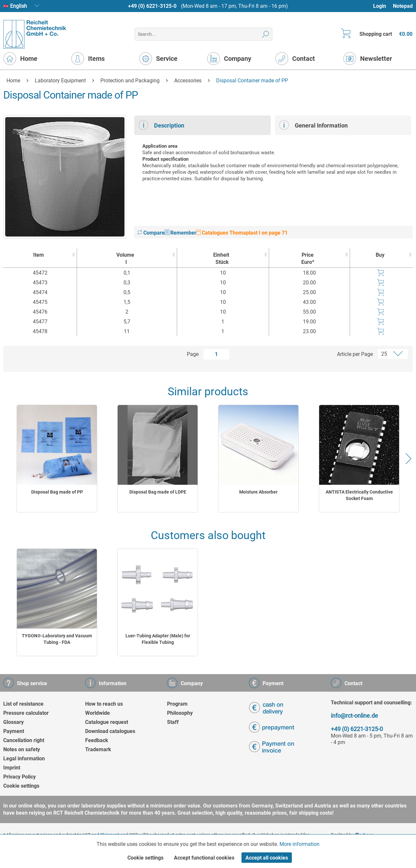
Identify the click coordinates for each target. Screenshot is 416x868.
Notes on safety (22, 749)
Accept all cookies (267, 858)
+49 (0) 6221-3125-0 (152, 6)
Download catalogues (110, 731)
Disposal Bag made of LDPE (158, 492)
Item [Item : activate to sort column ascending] (39, 255)
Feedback (97, 740)
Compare (151, 233)
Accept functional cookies (204, 858)
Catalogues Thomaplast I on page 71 (242, 233)
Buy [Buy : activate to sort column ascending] (380, 255)
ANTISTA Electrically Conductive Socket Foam (359, 495)
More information (299, 844)
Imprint (12, 768)
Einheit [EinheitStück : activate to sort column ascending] (221, 259)
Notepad (403, 6)
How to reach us (104, 704)
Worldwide (97, 713)
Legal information (24, 759)
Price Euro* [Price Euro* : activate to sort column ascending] (308, 258)
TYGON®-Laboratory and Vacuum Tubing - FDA (57, 639)
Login (380, 6)
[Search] (266, 34)
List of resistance (23, 704)
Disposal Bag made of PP (57, 492)
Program (177, 704)
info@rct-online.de (354, 716)
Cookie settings (21, 786)
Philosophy (180, 713)
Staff (173, 722)
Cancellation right (24, 740)
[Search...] (203, 34)
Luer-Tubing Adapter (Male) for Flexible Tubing (158, 639)
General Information (313, 125)
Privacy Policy (19, 777)
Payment (14, 731)
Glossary (13, 722)
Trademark (98, 749)
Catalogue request (107, 722)
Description (161, 125)
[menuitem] (383, 6)
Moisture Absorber (258, 492)
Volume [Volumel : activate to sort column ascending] (125, 259)
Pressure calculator (26, 713)
